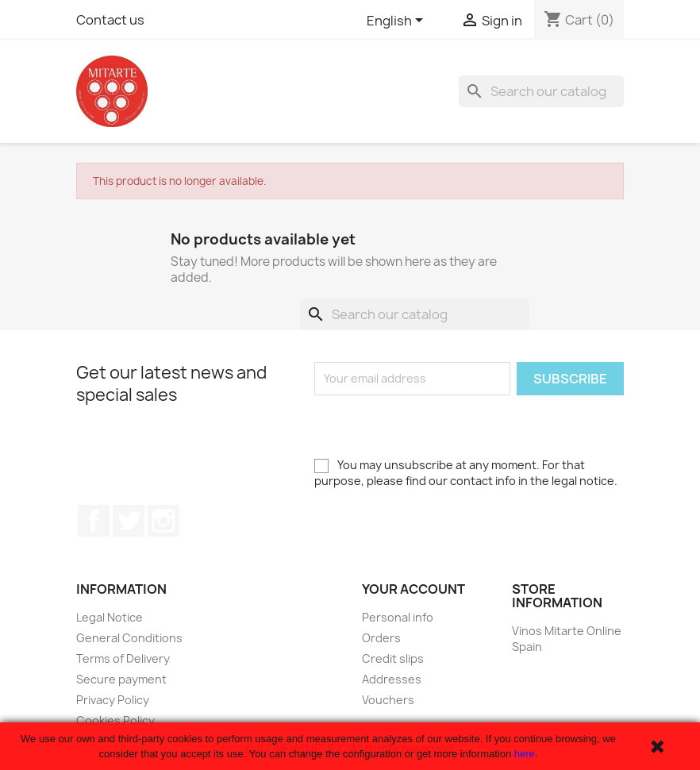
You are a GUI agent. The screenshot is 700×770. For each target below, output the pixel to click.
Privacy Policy (113, 700)
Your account (413, 589)
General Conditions (129, 638)
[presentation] (435, 426)
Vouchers (388, 700)
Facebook (94, 521)
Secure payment (121, 679)
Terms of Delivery (123, 658)
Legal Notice (110, 617)
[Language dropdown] (398, 21)
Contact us (110, 20)
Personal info (398, 617)
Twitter (129, 521)
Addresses (392, 679)
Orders (381, 638)
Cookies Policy (115, 720)
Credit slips (393, 658)
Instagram (163, 521)
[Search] (541, 91)
